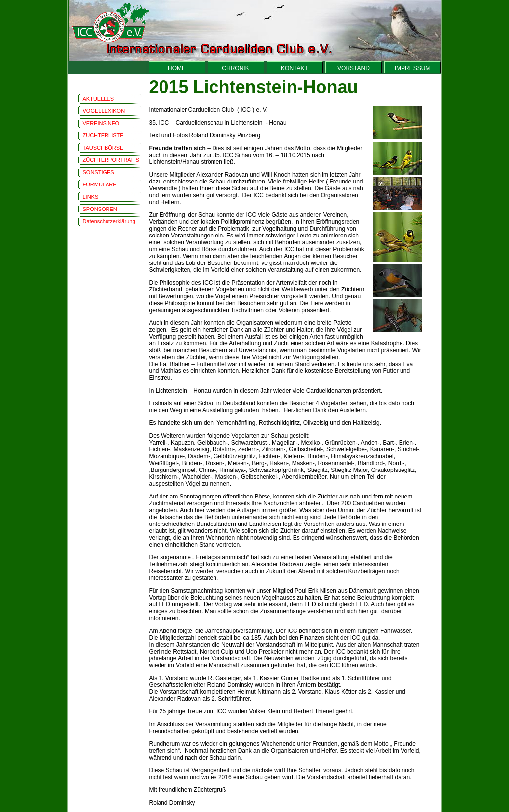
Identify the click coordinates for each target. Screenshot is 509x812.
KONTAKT (295, 68)
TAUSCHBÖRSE (103, 148)
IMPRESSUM (413, 68)
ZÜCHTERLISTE (103, 135)
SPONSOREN (100, 209)
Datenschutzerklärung (109, 221)
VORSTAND (353, 68)
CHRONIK (235, 68)
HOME (177, 68)
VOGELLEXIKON (104, 111)
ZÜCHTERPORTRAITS (111, 160)
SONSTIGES (99, 172)
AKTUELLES (99, 99)
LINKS (91, 197)
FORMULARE (100, 184)
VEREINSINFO (101, 123)
